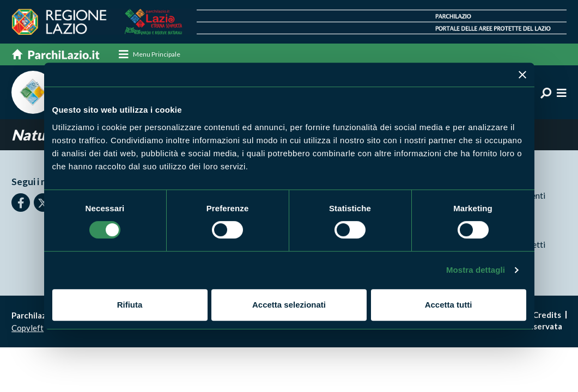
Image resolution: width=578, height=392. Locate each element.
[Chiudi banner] (522, 75)
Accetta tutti (449, 305)
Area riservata (535, 327)
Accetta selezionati (289, 305)
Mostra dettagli (476, 270)
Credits (547, 315)
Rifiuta (130, 305)
